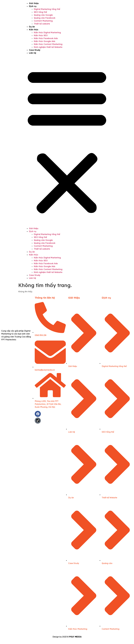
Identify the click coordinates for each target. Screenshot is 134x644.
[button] (67, 141)
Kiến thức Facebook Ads (46, 38)
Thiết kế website (42, 24)
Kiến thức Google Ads (45, 41)
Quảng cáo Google (43, 15)
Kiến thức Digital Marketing (47, 32)
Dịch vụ (33, 6)
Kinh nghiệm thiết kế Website (48, 47)
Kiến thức (34, 30)
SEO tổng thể (40, 12)
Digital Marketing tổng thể (47, 9)
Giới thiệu (34, 3)
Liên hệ (33, 53)
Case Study (35, 50)
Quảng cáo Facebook (45, 18)
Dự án (32, 27)
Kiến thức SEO (41, 35)
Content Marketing (43, 21)
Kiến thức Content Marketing (48, 44)
